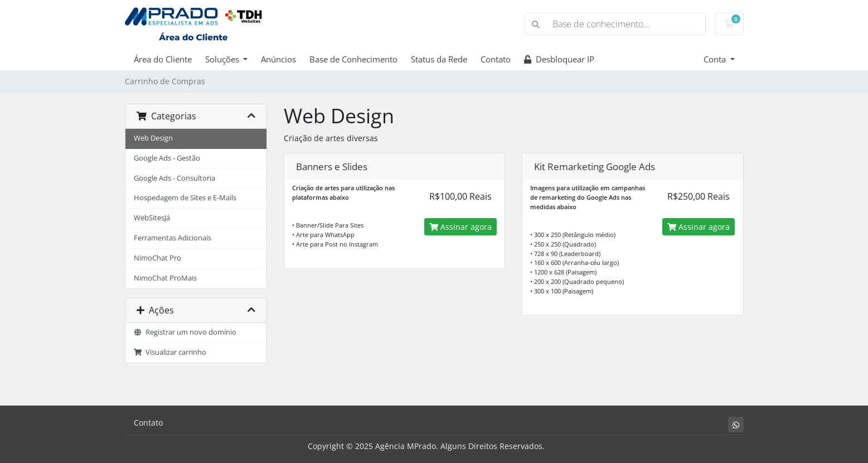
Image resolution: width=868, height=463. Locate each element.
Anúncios (278, 59)
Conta (716, 59)
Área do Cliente (163, 59)
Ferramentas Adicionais (173, 238)
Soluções (223, 59)
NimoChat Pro (157, 258)
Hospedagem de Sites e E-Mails (185, 198)
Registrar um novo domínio (185, 332)
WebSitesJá (152, 218)
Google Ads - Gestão (167, 158)
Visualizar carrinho (170, 352)
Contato (496, 59)
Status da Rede (439, 59)
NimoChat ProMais (165, 278)
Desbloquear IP (559, 59)
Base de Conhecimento (353, 59)
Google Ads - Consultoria (174, 178)
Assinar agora (460, 227)
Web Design (153, 138)
